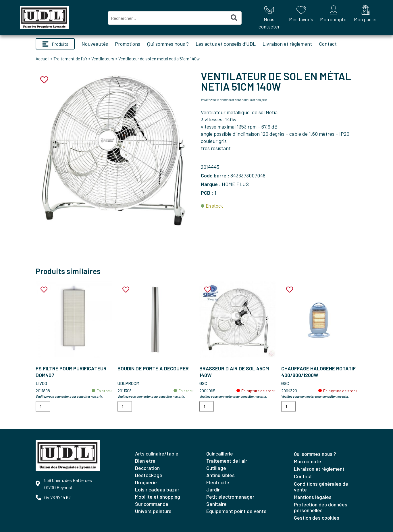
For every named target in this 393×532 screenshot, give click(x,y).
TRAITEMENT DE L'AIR (227, 461)
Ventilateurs (103, 59)
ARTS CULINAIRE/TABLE (157, 453)
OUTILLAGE (216, 468)
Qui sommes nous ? (168, 44)
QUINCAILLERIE (220, 453)
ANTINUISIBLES (220, 475)
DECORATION (147, 468)
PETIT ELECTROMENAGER (230, 497)
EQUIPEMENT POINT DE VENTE (236, 511)
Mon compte (308, 461)
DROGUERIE (146, 482)
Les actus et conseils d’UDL (226, 44)
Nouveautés (95, 44)
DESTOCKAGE (149, 475)
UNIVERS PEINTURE (153, 511)
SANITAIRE (216, 504)
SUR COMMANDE (152, 504)
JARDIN (213, 489)
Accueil (43, 59)
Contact (328, 44)
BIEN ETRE (145, 461)
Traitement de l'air (70, 59)
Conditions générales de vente (321, 487)
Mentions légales (313, 497)
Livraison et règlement (287, 44)
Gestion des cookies (317, 518)
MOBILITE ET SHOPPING (158, 497)
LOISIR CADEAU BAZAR (157, 489)
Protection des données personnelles (321, 507)
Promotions (128, 44)
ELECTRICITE (218, 482)
